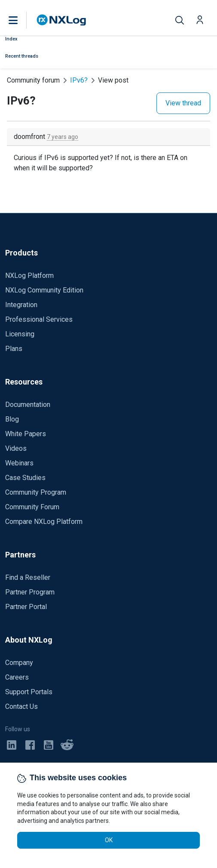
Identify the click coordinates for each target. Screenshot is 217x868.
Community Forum (32, 507)
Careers (17, 677)
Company (19, 663)
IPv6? (79, 80)
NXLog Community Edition (44, 290)
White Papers (26, 434)
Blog (12, 419)
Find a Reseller (28, 577)
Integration (21, 305)
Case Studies (25, 478)
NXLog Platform (29, 275)
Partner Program (30, 592)
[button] (22, 20)
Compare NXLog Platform (44, 522)
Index (11, 39)
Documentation (28, 405)
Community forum (33, 80)
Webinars (19, 463)
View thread (183, 103)
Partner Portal (26, 607)
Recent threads (22, 56)
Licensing (20, 334)
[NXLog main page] (61, 20)
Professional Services (39, 319)
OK (109, 840)
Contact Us (21, 706)
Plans (14, 349)
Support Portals (29, 692)
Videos (16, 448)
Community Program (36, 492)
